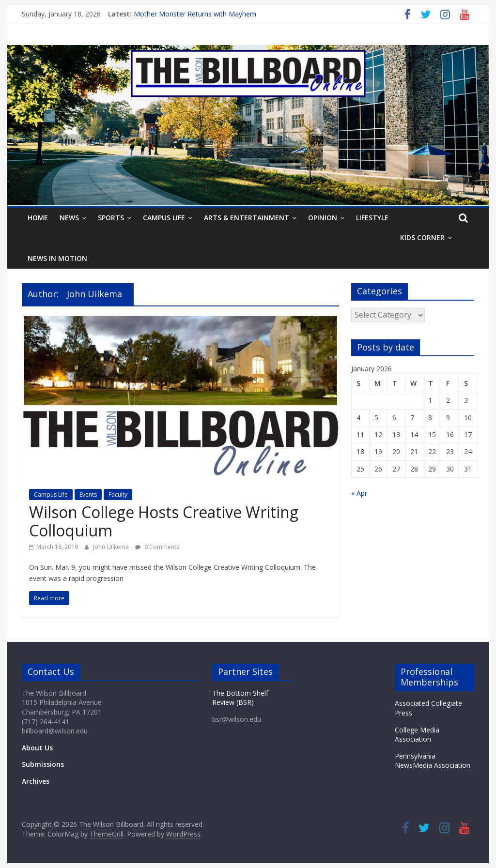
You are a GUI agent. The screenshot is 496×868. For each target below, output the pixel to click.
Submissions (43, 764)
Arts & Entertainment (247, 218)
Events (88, 495)
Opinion (323, 218)
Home (38, 218)
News (69, 218)
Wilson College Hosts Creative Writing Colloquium (164, 521)
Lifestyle (372, 218)
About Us (37, 748)
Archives (36, 781)
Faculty (118, 495)
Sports (111, 218)
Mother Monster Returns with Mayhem (195, 14)
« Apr (359, 493)
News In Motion (57, 258)
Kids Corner (422, 237)
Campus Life (164, 218)
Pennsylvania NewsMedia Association (433, 761)
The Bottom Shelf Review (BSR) (240, 698)
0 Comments (157, 547)
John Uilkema (112, 547)
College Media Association (417, 735)
